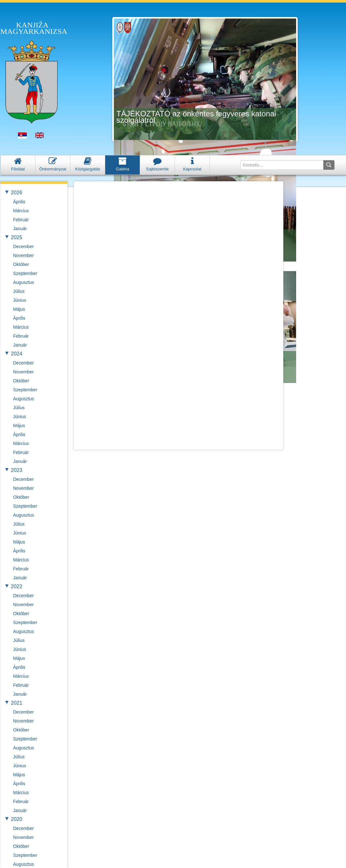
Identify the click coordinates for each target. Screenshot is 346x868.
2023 (17, 470)
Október (21, 264)
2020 (17, 819)
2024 (17, 354)
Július (19, 291)
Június (20, 300)
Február (21, 220)
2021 (17, 703)
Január (20, 229)
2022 (17, 586)
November (24, 255)
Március (21, 211)
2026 (17, 193)
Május (19, 309)
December (24, 246)
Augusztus (24, 282)
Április (19, 202)
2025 (17, 237)
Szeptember (25, 273)
